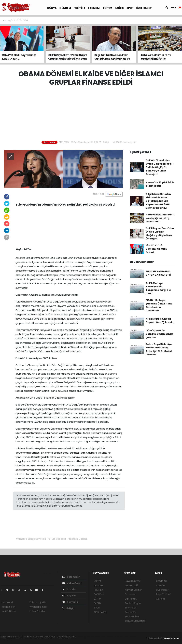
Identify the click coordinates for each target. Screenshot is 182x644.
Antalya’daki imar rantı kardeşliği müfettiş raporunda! (160, 218)
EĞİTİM (108, 8)
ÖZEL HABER (144, 8)
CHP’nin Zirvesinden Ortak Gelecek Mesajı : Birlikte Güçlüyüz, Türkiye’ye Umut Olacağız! (160, 167)
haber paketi (100, 637)
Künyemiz (70, 602)
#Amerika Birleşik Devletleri (31, 539)
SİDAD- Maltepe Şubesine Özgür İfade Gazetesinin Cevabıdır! (159, 305)
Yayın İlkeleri (8, 607)
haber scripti (115, 637)
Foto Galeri (71, 577)
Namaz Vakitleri (134, 590)
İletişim (69, 608)
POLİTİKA (80, 8)
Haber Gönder (37, 611)
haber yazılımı (85, 637)
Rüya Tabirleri (164, 594)
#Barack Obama (78, 539)
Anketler (161, 585)
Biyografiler (162, 590)
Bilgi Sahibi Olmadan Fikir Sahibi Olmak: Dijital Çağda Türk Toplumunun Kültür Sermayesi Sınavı (158, 201)
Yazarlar (69, 589)
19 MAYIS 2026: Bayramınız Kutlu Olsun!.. (156, 249)
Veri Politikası (9, 611)
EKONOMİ (94, 8)
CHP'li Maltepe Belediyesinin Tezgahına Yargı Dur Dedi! (158, 288)
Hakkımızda (8, 602)
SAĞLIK (119, 8)
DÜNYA (52, 8)
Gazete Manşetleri (135, 621)
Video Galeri (72, 583)
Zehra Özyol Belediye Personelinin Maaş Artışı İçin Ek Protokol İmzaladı (159, 349)
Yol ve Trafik (132, 585)
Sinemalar (131, 608)
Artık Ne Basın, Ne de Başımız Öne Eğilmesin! (160, 321)
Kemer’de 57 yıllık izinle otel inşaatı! (160, 184)
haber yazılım (130, 637)
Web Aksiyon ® (172, 638)
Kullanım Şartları (38, 602)
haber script (7, 640)
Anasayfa (8, 20)
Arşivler (69, 596)
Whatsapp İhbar (38, 607)
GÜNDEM (65, 8)
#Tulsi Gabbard (57, 539)
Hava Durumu (133, 581)
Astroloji (160, 599)
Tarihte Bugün (133, 603)
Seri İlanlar (131, 612)
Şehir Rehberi (132, 617)
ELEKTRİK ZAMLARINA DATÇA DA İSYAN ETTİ (158, 273)
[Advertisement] (92, 114)
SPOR (130, 8)
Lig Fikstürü (131, 599)
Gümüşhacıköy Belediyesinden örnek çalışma (159, 334)
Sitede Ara (162, 581)
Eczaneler (130, 594)
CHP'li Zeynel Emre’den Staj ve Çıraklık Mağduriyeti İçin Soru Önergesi (160, 233)
